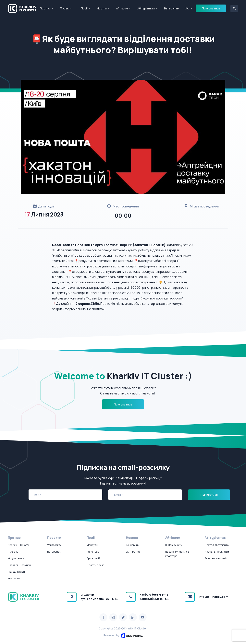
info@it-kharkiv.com (213, 597)
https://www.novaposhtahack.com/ (157, 298)
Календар (93, 552)
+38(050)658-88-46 (154, 599)
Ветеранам (172, 8)
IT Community (174, 545)
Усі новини (133, 545)
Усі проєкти (54, 545)
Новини (102, 8)
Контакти (14, 578)
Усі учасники (16, 558)
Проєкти (66, 8)
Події (84, 8)
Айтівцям (122, 8)
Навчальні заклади (217, 552)
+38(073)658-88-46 (154, 595)
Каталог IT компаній (20, 565)
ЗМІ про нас (133, 552)
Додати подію (95, 565)
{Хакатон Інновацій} (149, 245)
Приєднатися (16, 572)
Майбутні (92, 545)
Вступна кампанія (216, 558)
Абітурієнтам (146, 8)
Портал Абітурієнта (217, 545)
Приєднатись (211, 8)
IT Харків (13, 552)
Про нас (45, 8)
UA (187, 8)
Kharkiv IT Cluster (19, 545)
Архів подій (93, 558)
